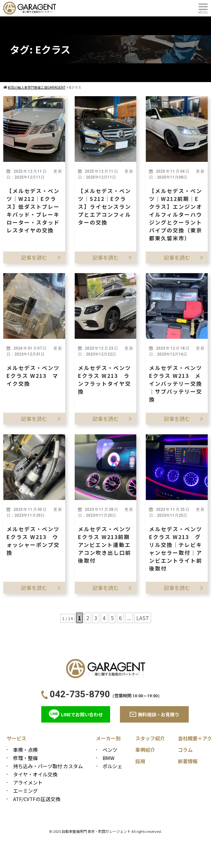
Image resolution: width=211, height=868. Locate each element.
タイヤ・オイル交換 (35, 774)
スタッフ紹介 (150, 738)
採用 (140, 761)
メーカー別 (108, 738)
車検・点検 (25, 750)
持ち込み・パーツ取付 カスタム (48, 766)
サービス (16, 738)
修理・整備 (25, 758)
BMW (108, 758)
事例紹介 (145, 750)
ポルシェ (112, 766)
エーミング (25, 791)
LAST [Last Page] (143, 618)
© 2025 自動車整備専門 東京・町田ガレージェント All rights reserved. (105, 831)
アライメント (28, 782)
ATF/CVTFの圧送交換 (37, 799)
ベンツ (110, 750)
